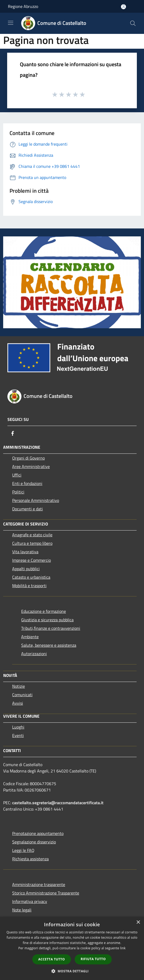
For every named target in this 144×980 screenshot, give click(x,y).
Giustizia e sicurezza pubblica (47, 620)
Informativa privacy (30, 901)
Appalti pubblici (26, 569)
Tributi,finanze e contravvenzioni (51, 628)
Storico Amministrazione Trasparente (46, 893)
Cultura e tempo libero (32, 543)
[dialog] (72, 948)
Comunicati (22, 695)
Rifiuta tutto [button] (93, 959)
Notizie (19, 686)
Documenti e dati (28, 509)
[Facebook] (13, 433)
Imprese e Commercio (31, 560)
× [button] (138, 922)
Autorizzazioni (34, 654)
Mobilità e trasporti (29, 586)
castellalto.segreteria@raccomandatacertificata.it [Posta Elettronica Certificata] (58, 803)
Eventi (18, 735)
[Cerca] (133, 23)
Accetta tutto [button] (52, 959)
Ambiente (30, 637)
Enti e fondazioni (27, 483)
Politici (18, 492)
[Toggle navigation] (11, 23)
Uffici (17, 475)
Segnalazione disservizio (34, 842)
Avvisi (18, 703)
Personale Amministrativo (36, 500)
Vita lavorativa (25, 552)
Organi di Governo (28, 458)
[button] (72, 971)
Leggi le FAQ (23, 850)
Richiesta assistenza (30, 859)
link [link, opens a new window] (123, 948)
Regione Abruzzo (23, 6)
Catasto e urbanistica (31, 577)
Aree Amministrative (31, 466)
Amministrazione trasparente (39, 884)
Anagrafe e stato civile (32, 535)
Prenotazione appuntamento (38, 833)
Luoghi (18, 727)
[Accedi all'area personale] (123, 7)
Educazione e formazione (44, 611)
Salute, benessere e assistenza (49, 645)
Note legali (22, 910)
